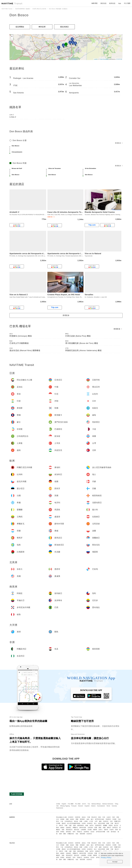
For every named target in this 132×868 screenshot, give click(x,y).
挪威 (100, 828)
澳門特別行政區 (100, 819)
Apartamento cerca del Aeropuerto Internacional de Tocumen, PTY (78, 254)
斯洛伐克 (77, 830)
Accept (115, 862)
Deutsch (81, 806)
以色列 (109, 817)
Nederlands (60, 808)
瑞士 (95, 823)
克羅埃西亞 (98, 825)
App (120, 3)
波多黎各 (86, 832)
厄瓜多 (93, 832)
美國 (116, 830)
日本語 (58, 804)
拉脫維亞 (69, 828)
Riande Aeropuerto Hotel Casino (100, 212)
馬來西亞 (108, 819)
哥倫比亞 (80, 832)
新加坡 (76, 821)
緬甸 (88, 819)
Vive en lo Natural (93, 254)
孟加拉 (84, 817)
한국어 (84, 804)
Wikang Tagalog (65, 806)
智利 (74, 832)
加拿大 (101, 830)
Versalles (89, 295)
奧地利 (64, 823)
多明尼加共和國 (101, 832)
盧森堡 (62, 828)
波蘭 (104, 828)
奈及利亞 (89, 834)
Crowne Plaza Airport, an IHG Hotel (64, 295)
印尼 (104, 817)
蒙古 (92, 819)
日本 (57, 819)
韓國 (67, 819)
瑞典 (63, 830)
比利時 (84, 823)
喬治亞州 (94, 817)
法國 (70, 825)
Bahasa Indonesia (108, 804)
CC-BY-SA (119, 59)
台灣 (96, 821)
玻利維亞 (69, 832)
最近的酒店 (65, 27)
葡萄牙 (109, 828)
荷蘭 (96, 828)
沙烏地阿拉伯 (69, 821)
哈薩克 (72, 819)
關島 (65, 834)
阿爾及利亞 (71, 834)
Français (74, 806)
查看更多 (119, 143)
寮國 (77, 819)
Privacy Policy (106, 857)
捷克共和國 (102, 823)
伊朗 (118, 817)
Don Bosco (19, 15)
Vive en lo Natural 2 (19, 295)
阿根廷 (62, 832)
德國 (108, 823)
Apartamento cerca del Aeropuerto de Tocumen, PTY (34, 254)
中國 (89, 817)
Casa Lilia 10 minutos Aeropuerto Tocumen (67, 212)
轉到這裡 (42, 27)
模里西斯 (82, 834)
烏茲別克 (106, 821)
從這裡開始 (20, 27)
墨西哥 (106, 830)
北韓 (111, 821)
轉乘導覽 (95, 3)
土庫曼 (86, 821)
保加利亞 (90, 823)
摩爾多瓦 (75, 828)
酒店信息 (103, 3)
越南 (100, 821)
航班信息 (112, 3)
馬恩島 (111, 825)
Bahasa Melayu (96, 804)
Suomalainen (101, 806)
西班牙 (61, 825)
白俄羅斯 (83, 830)
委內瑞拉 (113, 832)
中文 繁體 (71, 804)
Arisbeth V (14, 212)
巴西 (108, 832)
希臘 (87, 825)
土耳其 (91, 821)
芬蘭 (66, 825)
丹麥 (112, 823)
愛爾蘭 (105, 825)
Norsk (108, 806)
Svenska (114, 806)
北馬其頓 (90, 828)
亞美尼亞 (71, 817)
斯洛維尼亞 (69, 830)
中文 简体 (78, 804)
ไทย (89, 804)
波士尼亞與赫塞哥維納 (74, 823)
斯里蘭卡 (82, 819)
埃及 (77, 834)
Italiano (93, 806)
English (64, 804)
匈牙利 (92, 825)
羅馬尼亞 (115, 828)
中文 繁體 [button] (127, 3)
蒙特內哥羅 (83, 828)
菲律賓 (114, 819)
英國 (74, 825)
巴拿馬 (112, 830)
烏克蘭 (90, 830)
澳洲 (60, 834)
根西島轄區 (81, 825)
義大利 (116, 825)
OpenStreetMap (104, 59)
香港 (100, 817)
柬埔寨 (62, 819)
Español (87, 806)
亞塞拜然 (78, 817)
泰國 (81, 821)
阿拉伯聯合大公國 (61, 817)
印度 (113, 817)
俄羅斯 (95, 830)
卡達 (62, 821)
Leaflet (96, 59)
